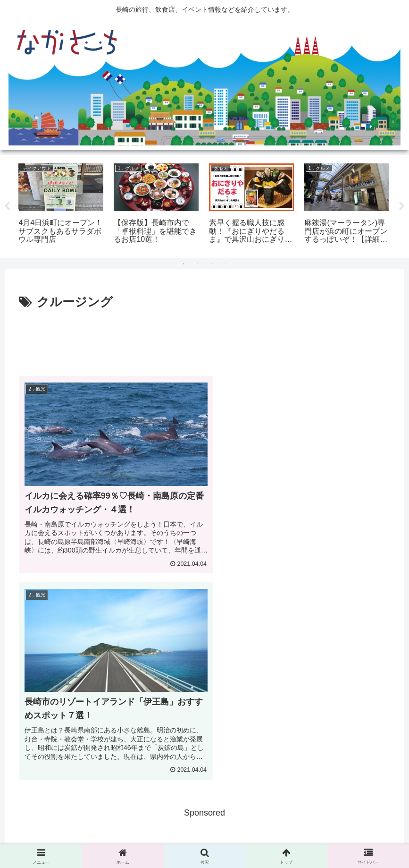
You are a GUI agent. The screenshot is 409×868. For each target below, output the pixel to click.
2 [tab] (198, 264)
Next (402, 206)
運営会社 (261, 839)
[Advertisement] (204, 339)
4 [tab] (226, 264)
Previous (7, 206)
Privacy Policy (218, 839)
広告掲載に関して (161, 839)
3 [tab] (212, 264)
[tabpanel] (61, 205)
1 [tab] (184, 264)
